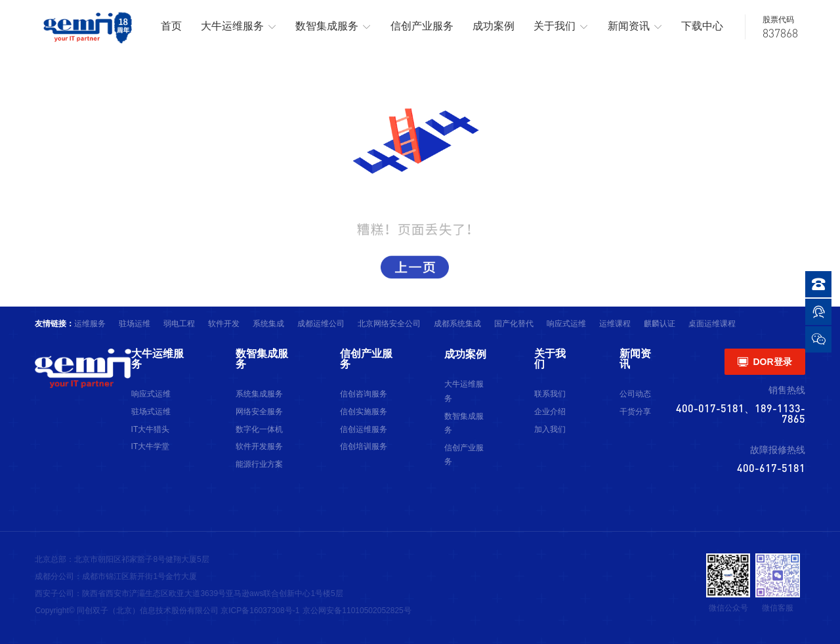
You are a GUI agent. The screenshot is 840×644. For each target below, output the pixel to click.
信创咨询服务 (364, 394)
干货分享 (635, 412)
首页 (171, 26)
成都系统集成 (457, 324)
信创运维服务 (364, 429)
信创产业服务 (422, 26)
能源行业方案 (259, 464)
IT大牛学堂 (151, 446)
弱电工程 (179, 324)
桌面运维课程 (712, 324)
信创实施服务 (364, 412)
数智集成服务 (333, 27)
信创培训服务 (364, 446)
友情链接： (54, 324)
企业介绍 (550, 412)
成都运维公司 (321, 324)
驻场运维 (135, 324)
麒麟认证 (660, 324)
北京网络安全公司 (389, 324)
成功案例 (493, 26)
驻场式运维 (151, 412)
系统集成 (268, 324)
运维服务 (90, 324)
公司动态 (635, 394)
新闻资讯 (635, 27)
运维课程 (615, 324)
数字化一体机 (259, 429)
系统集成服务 (259, 394)
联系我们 (550, 394)
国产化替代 (514, 324)
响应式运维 (566, 324)
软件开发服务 (259, 446)
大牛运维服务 (239, 27)
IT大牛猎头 (151, 429)
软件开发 (224, 324)
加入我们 (550, 429)
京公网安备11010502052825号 (357, 611)
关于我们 (561, 27)
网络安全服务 (259, 412)
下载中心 (702, 26)
